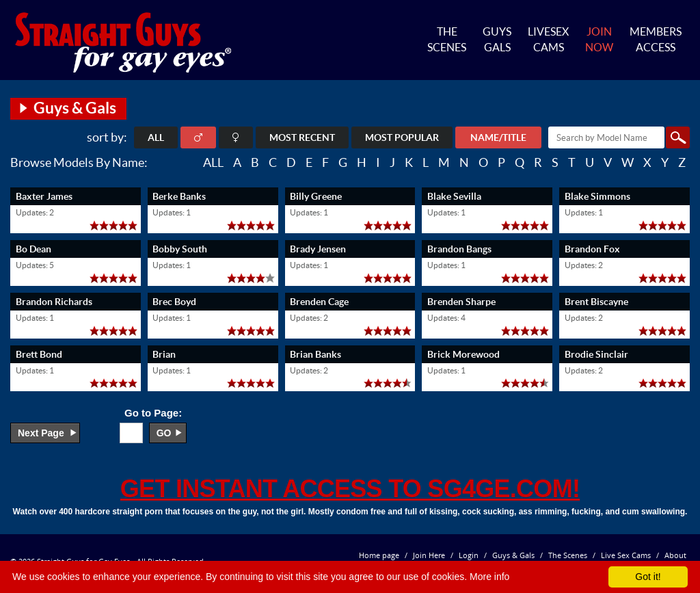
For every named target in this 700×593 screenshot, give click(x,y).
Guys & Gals (513, 555)
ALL (156, 137)
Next (41, 433)
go (164, 433)
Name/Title (498, 137)
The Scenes (568, 555)
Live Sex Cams (626, 555)
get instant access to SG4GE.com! (350, 489)
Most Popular (402, 137)
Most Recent (302, 137)
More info (489, 577)
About (675, 555)
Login (469, 555)
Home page (379, 555)
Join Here (429, 555)
